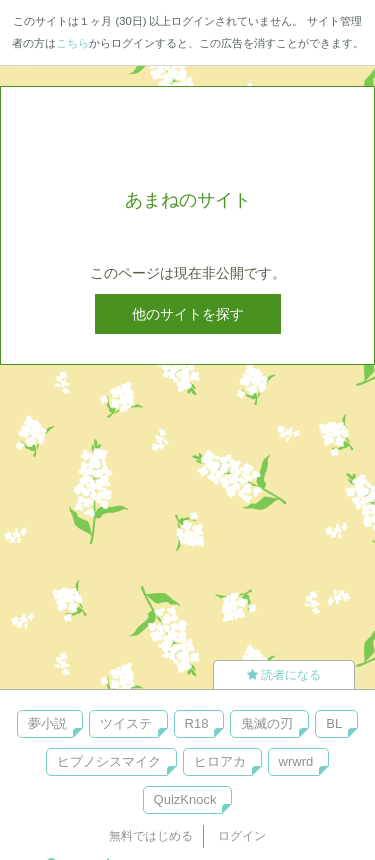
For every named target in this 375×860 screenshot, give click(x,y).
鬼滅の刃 (267, 723)
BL (334, 723)
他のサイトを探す (188, 314)
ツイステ (126, 723)
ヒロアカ (220, 761)
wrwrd (296, 761)
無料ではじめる (151, 836)
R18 (197, 723)
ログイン (242, 836)
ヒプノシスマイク (109, 761)
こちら (72, 43)
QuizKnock (185, 799)
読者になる (284, 675)
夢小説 (47, 723)
